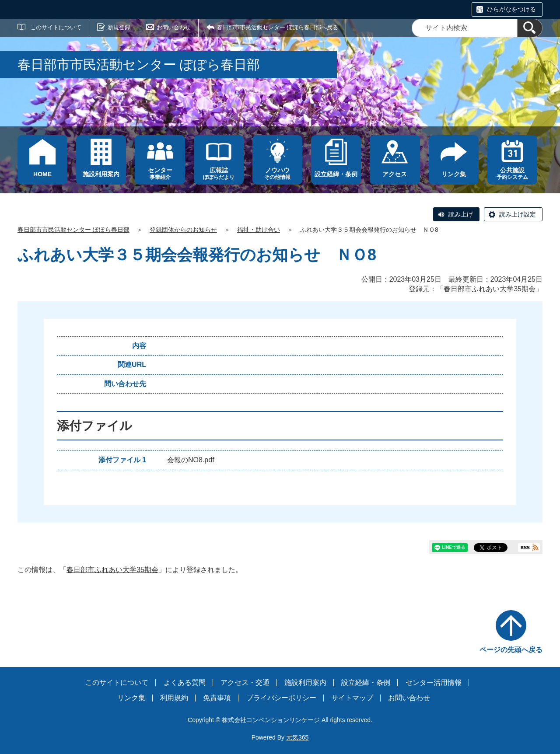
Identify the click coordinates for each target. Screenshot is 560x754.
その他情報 (277, 173)
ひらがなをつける (511, 9)
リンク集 (131, 698)
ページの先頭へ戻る (511, 650)
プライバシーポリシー (281, 698)
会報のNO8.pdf (191, 460)
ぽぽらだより (219, 173)
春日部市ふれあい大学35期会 (490, 289)
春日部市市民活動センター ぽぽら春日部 (73, 230)
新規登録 (119, 27)
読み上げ (461, 214)
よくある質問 (185, 682)
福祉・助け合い (259, 230)
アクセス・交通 (245, 682)
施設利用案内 (305, 682)
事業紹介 (160, 173)
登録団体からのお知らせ (183, 230)
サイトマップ (352, 698)
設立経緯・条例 (366, 682)
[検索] (530, 28)
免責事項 (217, 698)
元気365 (297, 737)
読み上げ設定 (518, 214)
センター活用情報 (434, 682)
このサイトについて (56, 27)
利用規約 (174, 698)
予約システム (512, 173)
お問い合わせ (174, 27)
